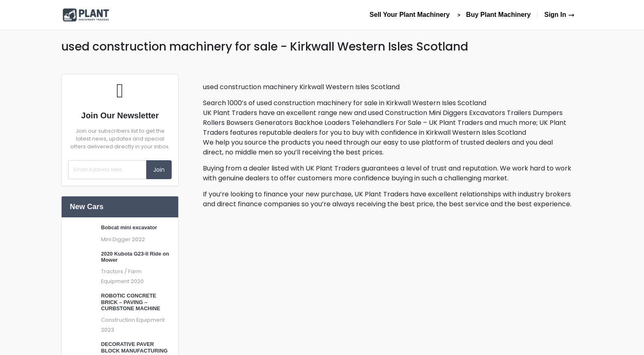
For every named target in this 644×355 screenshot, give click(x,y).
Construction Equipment (133, 320)
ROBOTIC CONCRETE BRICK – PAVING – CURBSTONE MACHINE (131, 302)
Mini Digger (116, 239)
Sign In (559, 15)
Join (159, 170)
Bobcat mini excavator (129, 227)
